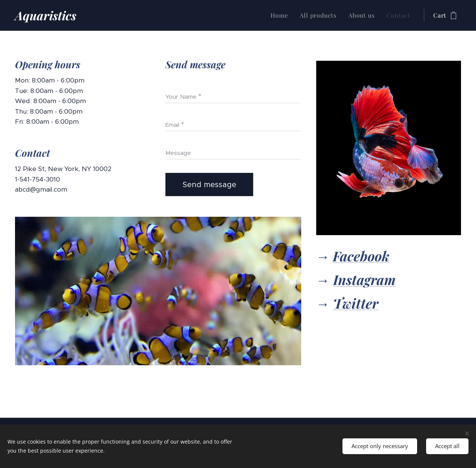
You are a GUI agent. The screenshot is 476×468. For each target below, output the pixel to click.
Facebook (361, 256)
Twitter (356, 303)
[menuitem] (281, 15)
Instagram (364, 279)
